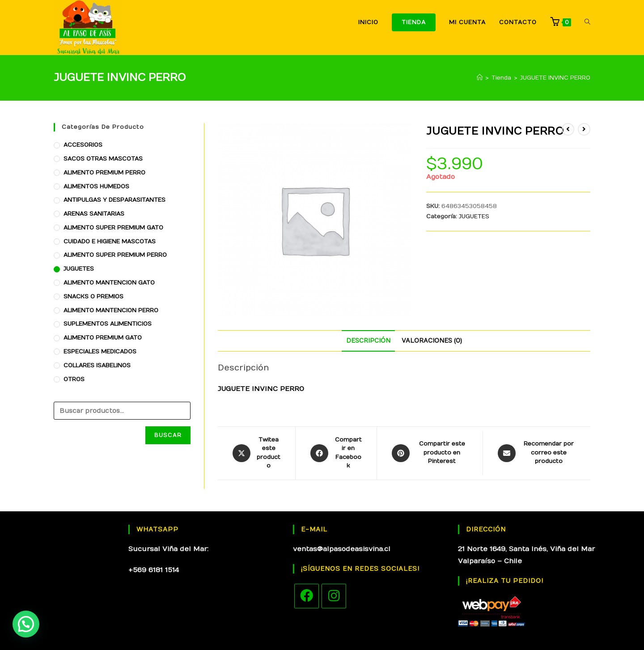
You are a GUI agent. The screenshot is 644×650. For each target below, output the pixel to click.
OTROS (74, 379)
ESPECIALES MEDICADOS (100, 352)
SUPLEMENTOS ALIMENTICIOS (108, 324)
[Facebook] (307, 596)
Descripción (368, 341)
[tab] (368, 341)
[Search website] (587, 22)
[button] (26, 624)
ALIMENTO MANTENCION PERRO (111, 310)
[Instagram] (334, 596)
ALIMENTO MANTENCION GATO (109, 283)
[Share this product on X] (256, 453)
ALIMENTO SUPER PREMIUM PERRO (115, 255)
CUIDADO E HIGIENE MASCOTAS (110, 242)
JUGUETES (474, 217)
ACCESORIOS (83, 145)
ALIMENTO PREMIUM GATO (103, 338)
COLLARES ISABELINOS (97, 365)
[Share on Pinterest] (430, 453)
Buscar (168, 435)
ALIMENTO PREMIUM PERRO (104, 173)
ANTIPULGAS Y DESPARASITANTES (114, 200)
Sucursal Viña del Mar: (168, 549)
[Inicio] (480, 78)
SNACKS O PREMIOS (93, 297)
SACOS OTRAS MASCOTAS (103, 159)
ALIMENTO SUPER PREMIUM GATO (113, 228)
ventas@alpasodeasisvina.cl (342, 549)
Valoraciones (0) (432, 341)
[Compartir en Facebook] (336, 453)
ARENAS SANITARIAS (94, 214)
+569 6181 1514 (154, 570)
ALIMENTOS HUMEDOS (96, 187)
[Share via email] (537, 453)
